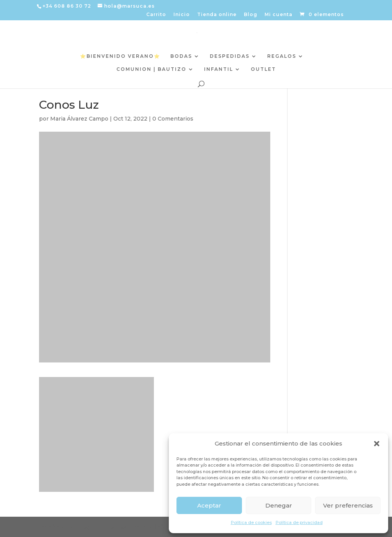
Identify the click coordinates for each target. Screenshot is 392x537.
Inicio (182, 15)
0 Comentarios (173, 119)
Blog (251, 15)
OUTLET (263, 69)
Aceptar (209, 505)
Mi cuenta (278, 15)
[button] (377, 444)
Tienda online (217, 15)
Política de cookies (251, 522)
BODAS (181, 56)
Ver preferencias (348, 505)
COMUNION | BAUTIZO (151, 69)
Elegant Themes (102, 527)
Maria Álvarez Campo (79, 119)
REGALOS (282, 56)
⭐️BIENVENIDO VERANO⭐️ (120, 56)
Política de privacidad (299, 522)
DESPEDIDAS (230, 56)
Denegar (279, 505)
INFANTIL (219, 69)
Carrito (156, 15)
